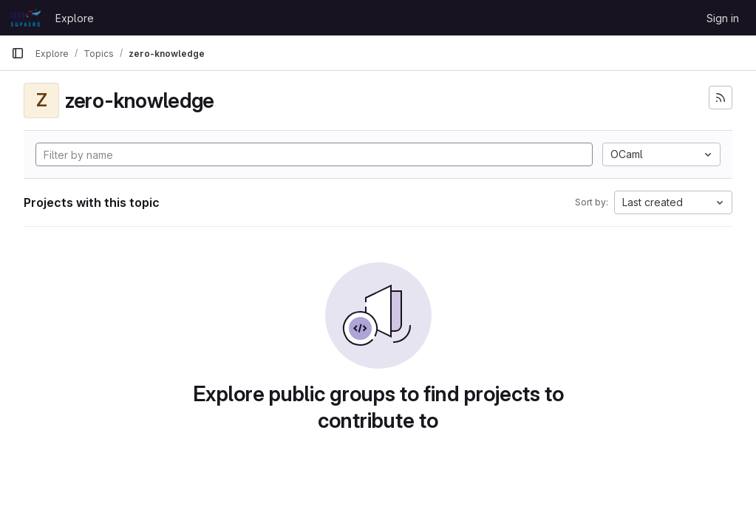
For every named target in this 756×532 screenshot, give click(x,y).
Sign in (723, 18)
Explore (75, 18)
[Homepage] (26, 18)
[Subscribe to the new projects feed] (721, 98)
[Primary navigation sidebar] (18, 53)
